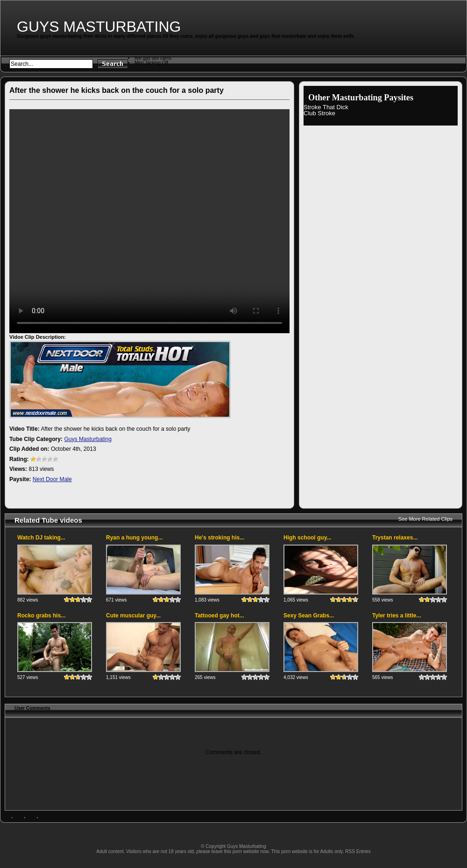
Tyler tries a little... (396, 616)
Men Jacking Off (151, 63)
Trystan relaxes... (395, 538)
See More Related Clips (425, 519)
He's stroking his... (219, 538)
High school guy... (307, 538)
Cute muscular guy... (133, 616)
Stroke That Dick (326, 107)
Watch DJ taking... (41, 538)
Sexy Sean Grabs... (309, 616)
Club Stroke (319, 113)
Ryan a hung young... (134, 538)
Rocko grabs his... (41, 616)
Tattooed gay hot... (219, 616)
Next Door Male (52, 479)
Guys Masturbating (99, 27)
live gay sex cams (153, 58)
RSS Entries (358, 851)
